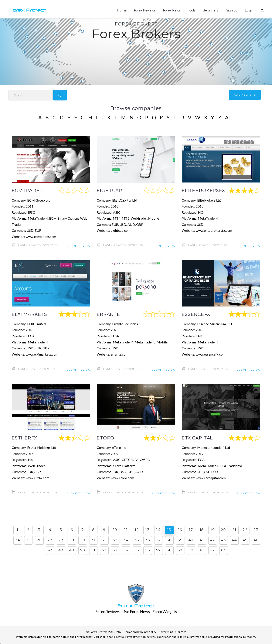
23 (256, 530)
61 (202, 550)
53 (115, 550)
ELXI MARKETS (31, 314)
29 (72, 540)
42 (213, 540)
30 (83, 540)
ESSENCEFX (198, 314)
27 (50, 540)
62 (213, 550)
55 (137, 550)
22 (245, 530)
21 (234, 530)
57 (159, 550)
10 (115, 530)
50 (83, 550)
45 (245, 540)
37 (158, 540)
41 (202, 540)
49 (72, 550)
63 (224, 550)
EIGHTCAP (111, 190)
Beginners (211, 10)
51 (93, 550)
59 (180, 550)
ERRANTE (110, 314)
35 (137, 540)
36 (148, 540)
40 (191, 540)
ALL (229, 117)
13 (148, 530)
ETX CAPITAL (199, 438)
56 (148, 550)
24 (18, 540)
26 (39, 540)
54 (126, 550)
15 (169, 530)
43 (223, 540)
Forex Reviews (146, 10)
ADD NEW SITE (245, 95)
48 (61, 550)
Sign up (232, 10)
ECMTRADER (29, 190)
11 (126, 530)
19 (213, 530)
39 (180, 540)
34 (126, 540)
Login (249, 10)
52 (104, 550)
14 (158, 530)
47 (50, 550)
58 (169, 550)
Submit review (79, 245)
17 (191, 530)
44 (234, 540)
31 (93, 540)
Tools (192, 10)
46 (256, 540)
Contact (181, 631)
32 (104, 540)
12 (137, 530)
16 (180, 530)
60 (191, 550)
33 (115, 540)
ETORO (106, 438)
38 (169, 540)
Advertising (166, 631)
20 (224, 530)
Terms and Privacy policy (140, 631)
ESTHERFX (26, 438)
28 (61, 540)
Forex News (173, 10)
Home (123, 10)
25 (28, 540)
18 (202, 530)
